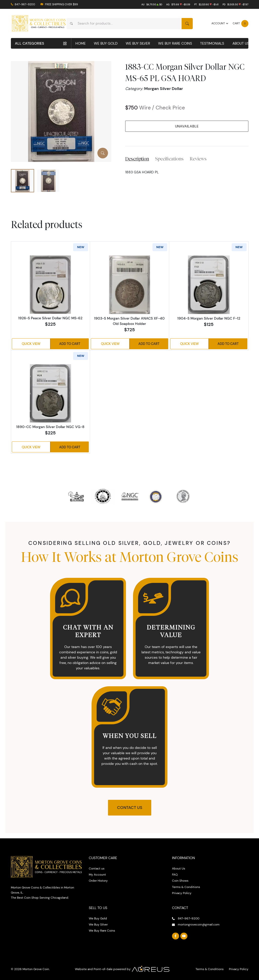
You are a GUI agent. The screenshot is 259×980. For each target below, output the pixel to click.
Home (81, 43)
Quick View (31, 344)
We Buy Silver (138, 43)
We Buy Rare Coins (175, 43)
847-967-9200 (25, 4)
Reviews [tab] (198, 159)
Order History (98, 881)
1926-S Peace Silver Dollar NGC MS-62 (50, 318)
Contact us (97, 868)
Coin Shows (180, 881)
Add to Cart (70, 344)
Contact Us (130, 808)
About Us (241, 43)
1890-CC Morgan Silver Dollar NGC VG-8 (50, 427)
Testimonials (212, 43)
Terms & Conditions (186, 887)
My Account (97, 874)
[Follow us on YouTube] (184, 936)
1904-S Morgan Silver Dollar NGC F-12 (209, 318)
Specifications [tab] (169, 159)
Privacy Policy (182, 893)
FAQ (175, 874)
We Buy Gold (106, 43)
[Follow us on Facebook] (176, 936)
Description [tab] (137, 159)
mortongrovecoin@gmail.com (199, 924)
